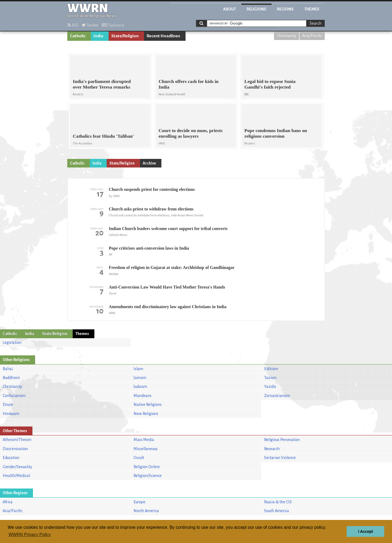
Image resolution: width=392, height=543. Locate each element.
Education (11, 458)
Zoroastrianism (277, 396)
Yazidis (270, 387)
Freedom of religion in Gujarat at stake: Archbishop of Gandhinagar (172, 267)
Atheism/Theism (17, 440)
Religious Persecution (282, 440)
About (230, 9)
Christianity (286, 36)
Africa (8, 502)
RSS (73, 25)
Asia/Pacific (312, 36)
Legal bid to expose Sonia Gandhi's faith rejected (270, 84)
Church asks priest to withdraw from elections (151, 209)
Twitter (90, 25)
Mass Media (144, 440)
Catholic (78, 36)
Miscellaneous (146, 449)
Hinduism (11, 414)
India (98, 36)
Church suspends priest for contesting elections (152, 189)
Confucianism (14, 396)
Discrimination (15, 449)
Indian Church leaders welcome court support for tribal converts (168, 229)
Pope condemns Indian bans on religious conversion (276, 133)
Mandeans (143, 396)
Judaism (140, 387)
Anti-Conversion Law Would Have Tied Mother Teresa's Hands (167, 287)
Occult (139, 458)
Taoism (270, 378)
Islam (138, 369)
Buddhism (11, 378)
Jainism (140, 378)
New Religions (146, 414)
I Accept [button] (365, 531)
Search (316, 23)
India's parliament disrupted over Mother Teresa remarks (102, 84)
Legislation (12, 342)
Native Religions (148, 404)
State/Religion (125, 36)
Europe (139, 502)
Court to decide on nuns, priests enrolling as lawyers (191, 133)
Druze (8, 404)
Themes (312, 9)
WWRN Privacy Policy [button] (30, 535)
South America (277, 511)
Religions (256, 9)
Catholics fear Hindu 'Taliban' (103, 136)
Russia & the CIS (278, 502)
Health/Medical (16, 476)
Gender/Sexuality (17, 467)
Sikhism (271, 369)
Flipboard (113, 25)
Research (272, 449)
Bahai (8, 369)
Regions (285, 9)
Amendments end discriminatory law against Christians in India (168, 307)
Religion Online (147, 467)
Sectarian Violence (280, 458)
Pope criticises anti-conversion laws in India (149, 248)
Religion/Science (148, 476)
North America (146, 511)
